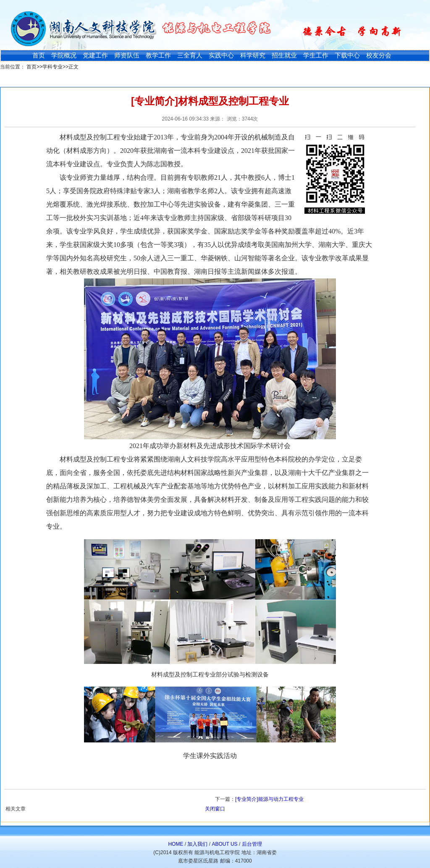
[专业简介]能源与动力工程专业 (269, 799)
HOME (176, 844)
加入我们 (197, 844)
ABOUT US (224, 844)
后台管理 (252, 844)
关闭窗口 (215, 809)
